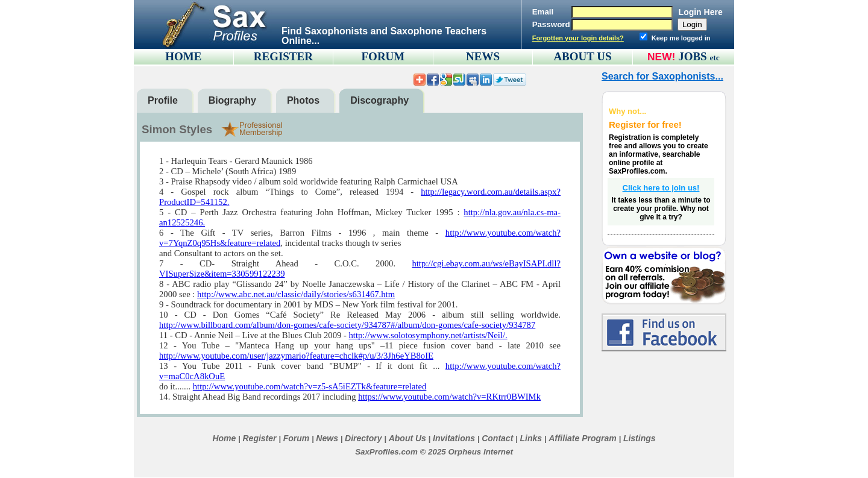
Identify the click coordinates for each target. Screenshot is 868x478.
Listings (640, 438)
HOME (183, 56)
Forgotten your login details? (578, 38)
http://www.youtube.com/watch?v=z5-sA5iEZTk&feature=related (310, 386)
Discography (379, 100)
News (327, 438)
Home (224, 438)
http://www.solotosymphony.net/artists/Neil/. (428, 335)
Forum (297, 438)
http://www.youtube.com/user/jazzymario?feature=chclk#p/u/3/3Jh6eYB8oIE (296, 356)
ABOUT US (582, 56)
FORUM (383, 56)
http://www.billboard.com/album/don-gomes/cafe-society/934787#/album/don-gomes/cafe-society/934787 (347, 325)
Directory (363, 438)
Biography (232, 100)
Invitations (454, 438)
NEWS (483, 56)
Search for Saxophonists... (662, 76)
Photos (303, 100)
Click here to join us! (661, 188)
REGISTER (283, 56)
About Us (407, 438)
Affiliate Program (583, 438)
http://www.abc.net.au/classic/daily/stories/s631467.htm (296, 294)
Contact (497, 438)
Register (259, 438)
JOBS (699, 56)
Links (531, 438)
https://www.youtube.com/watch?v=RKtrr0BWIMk (449, 397)
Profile (163, 100)
